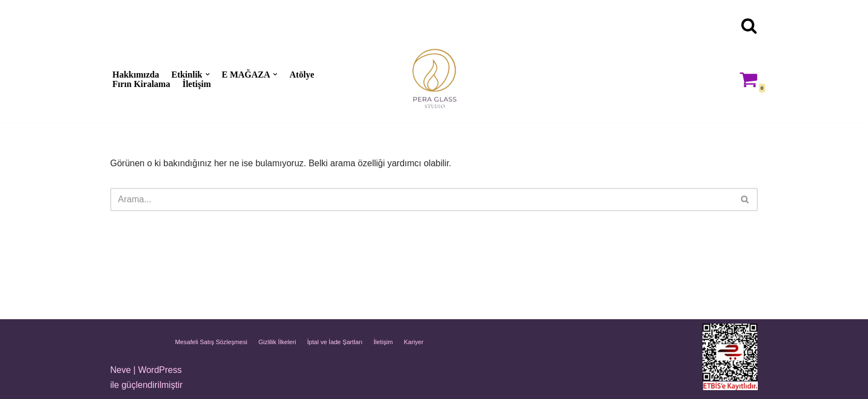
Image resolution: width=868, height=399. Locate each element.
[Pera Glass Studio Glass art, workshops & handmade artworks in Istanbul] (434, 79)
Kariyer (414, 342)
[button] (208, 74)
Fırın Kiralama (141, 84)
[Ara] (749, 25)
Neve (120, 370)
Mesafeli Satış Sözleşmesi (211, 342)
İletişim (197, 84)
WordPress (160, 370)
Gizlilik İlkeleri (277, 342)
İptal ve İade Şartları (335, 342)
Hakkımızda (136, 75)
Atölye (302, 75)
